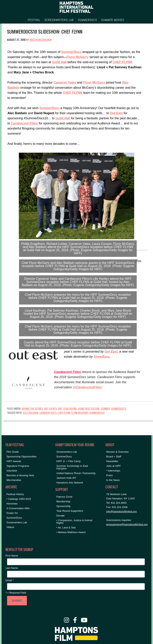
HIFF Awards (14, 461)
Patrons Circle (64, 497)
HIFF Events (50, 408)
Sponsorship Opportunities (21, 457)
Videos (10, 527)
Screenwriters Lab (17, 522)
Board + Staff (114, 457)
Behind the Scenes (32, 408)
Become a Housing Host (20, 475)
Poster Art (12, 513)
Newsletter (112, 461)
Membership (63, 501)
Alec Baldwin (31, 413)
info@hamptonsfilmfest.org (122, 511)
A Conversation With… (19, 508)
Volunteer (12, 471)
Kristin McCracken (41, 40)
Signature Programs (18, 466)
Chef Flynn (64, 413)
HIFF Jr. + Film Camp (68, 461)
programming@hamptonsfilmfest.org (127, 524)
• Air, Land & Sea (66, 528)
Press (110, 475)
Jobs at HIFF (114, 466)
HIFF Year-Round (67, 408)
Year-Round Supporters (70, 511)
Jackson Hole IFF (66, 478)
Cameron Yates (48, 413)
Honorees (12, 504)
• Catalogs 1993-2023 (19, 499)
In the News (113, 480)
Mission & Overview (117, 452)
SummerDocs (119, 408)
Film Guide (13, 452)
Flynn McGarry (80, 413)
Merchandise (14, 480)
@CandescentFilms (87, 387)
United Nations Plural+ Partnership (76, 473)
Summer (105, 408)
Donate (60, 516)
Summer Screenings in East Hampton (72, 467)
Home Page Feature (89, 408)
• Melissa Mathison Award (71, 532)
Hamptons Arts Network (70, 483)
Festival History (15, 494)
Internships (114, 471)
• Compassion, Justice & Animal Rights (74, 522)
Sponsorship (63, 506)
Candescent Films (68, 372)
